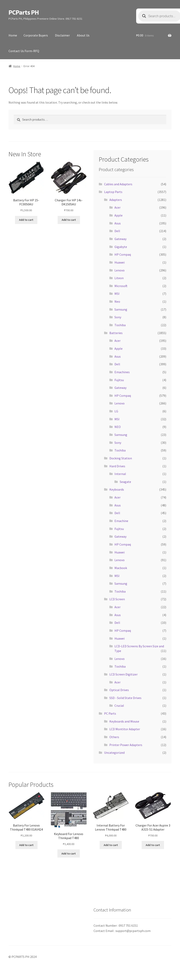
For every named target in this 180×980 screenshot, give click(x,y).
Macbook (121, 568)
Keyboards (117, 489)
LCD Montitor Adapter (125, 729)
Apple (119, 215)
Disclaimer (62, 35)
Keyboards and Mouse (124, 721)
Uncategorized (114, 753)
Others (114, 737)
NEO (118, 427)
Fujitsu (119, 380)
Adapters (116, 200)
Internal (120, 474)
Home (13, 35)
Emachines (122, 372)
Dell (117, 231)
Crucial (119, 706)
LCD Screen (117, 599)
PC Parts (110, 713)
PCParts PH (24, 12)
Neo (117, 301)
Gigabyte (121, 247)
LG (116, 411)
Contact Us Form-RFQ (24, 51)
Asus (118, 223)
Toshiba (120, 325)
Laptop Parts (113, 192)
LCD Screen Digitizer (123, 674)
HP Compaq (123, 254)
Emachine (121, 521)
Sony (118, 317)
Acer (117, 207)
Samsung (121, 309)
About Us (83, 35)
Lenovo (120, 270)
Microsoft (121, 286)
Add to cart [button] (26, 220)
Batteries (116, 333)
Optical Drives (119, 690)
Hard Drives (117, 466)
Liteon (119, 278)
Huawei (120, 262)
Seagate (125, 482)
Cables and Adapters (118, 184)
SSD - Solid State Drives (125, 698)
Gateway (120, 239)
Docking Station (121, 458)
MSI (117, 294)
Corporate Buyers (36, 35)
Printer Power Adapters (126, 745)
